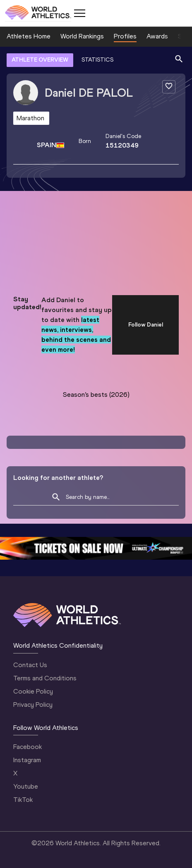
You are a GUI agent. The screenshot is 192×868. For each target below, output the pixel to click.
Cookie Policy (33, 691)
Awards (157, 36)
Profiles (125, 36)
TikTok (23, 800)
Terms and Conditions (45, 678)
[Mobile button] (79, 13)
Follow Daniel (146, 325)
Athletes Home (29, 36)
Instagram (27, 760)
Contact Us (30, 665)
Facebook (28, 747)
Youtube (26, 786)
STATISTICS (97, 60)
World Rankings (82, 36)
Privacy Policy (33, 705)
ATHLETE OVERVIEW (40, 60)
